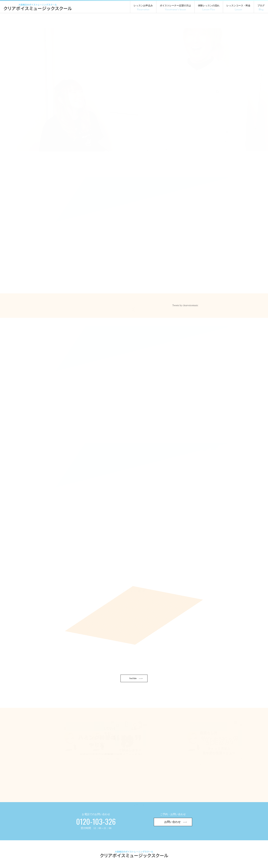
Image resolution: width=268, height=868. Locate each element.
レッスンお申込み (143, 8)
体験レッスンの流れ (209, 8)
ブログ (261, 8)
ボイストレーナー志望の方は (175, 8)
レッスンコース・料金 (238, 8)
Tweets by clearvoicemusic (185, 309)
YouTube (136, 690)
